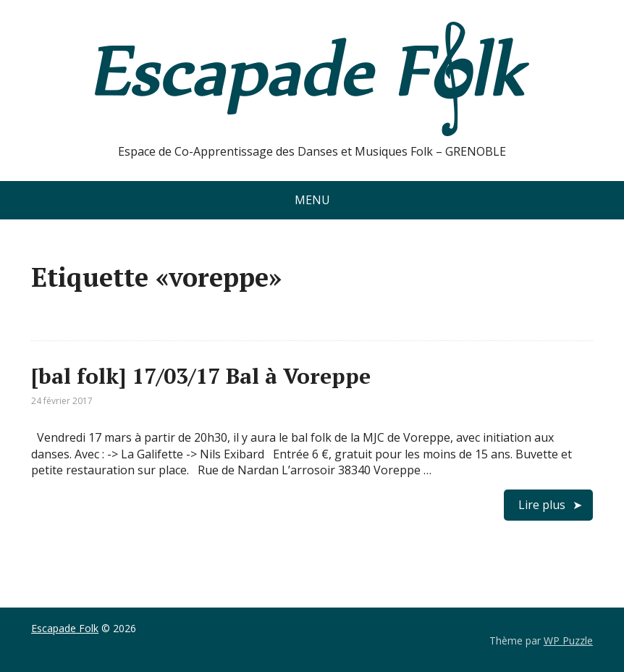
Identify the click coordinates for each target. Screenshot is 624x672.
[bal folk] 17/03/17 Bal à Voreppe (201, 376)
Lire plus (542, 505)
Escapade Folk (65, 628)
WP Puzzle (568, 640)
